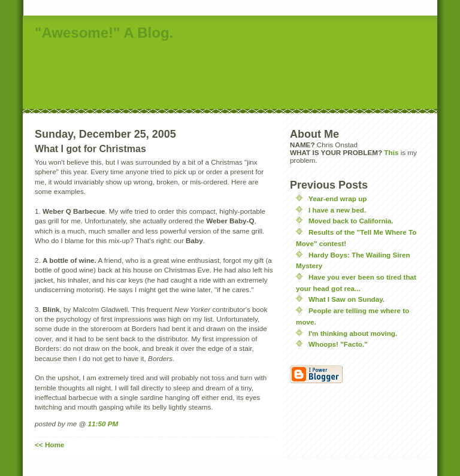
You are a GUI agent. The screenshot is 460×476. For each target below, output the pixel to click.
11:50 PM (103, 424)
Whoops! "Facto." (338, 344)
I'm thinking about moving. (353, 333)
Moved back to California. (351, 221)
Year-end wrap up (338, 198)
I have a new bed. (337, 210)
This (391, 152)
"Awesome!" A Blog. (104, 33)
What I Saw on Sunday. (346, 299)
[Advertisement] (241, 76)
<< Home (49, 445)
